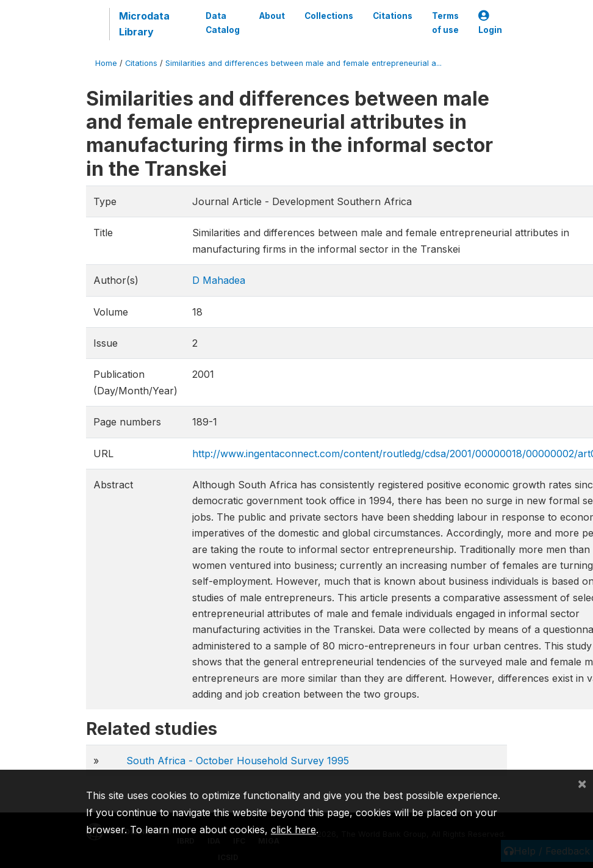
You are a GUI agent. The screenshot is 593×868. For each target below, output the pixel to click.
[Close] (582, 783)
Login (490, 23)
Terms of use (445, 23)
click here (293, 830)
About (272, 16)
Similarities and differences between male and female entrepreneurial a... (304, 63)
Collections (329, 16)
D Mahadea (219, 280)
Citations (393, 16)
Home (106, 63)
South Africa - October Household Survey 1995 (238, 761)
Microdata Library (144, 24)
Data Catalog (223, 23)
